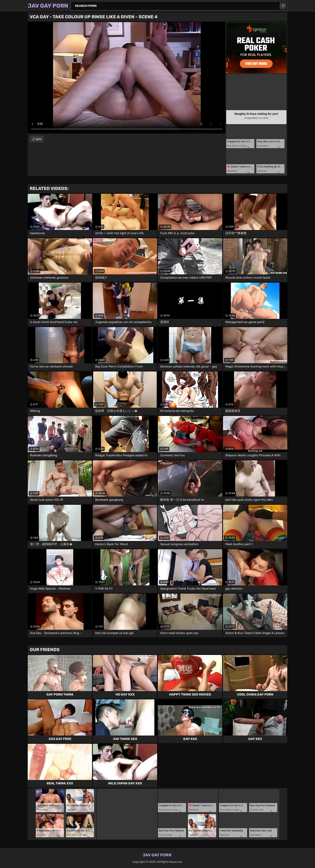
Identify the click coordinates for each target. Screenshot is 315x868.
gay (39, 139)
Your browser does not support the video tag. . (127, 78)
